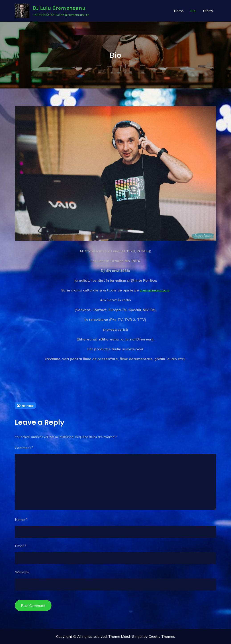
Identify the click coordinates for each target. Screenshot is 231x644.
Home (179, 11)
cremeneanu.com (155, 290)
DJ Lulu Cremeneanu (59, 8)
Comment (24, 448)
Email (21, 546)
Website (22, 572)
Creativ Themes (162, 636)
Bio (193, 11)
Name (21, 519)
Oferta (208, 11)
